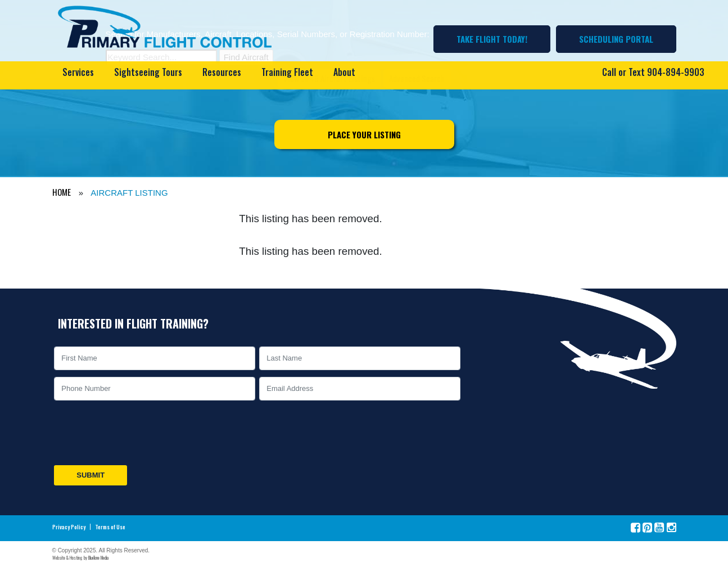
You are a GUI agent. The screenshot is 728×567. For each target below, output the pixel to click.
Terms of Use (110, 527)
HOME (62, 192)
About (344, 72)
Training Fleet (287, 72)
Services (78, 72)
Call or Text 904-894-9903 (653, 72)
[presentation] (138, 433)
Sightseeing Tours (148, 72)
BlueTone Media (98, 557)
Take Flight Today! (492, 39)
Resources (222, 72)
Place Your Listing (364, 134)
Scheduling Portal (616, 39)
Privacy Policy (69, 527)
